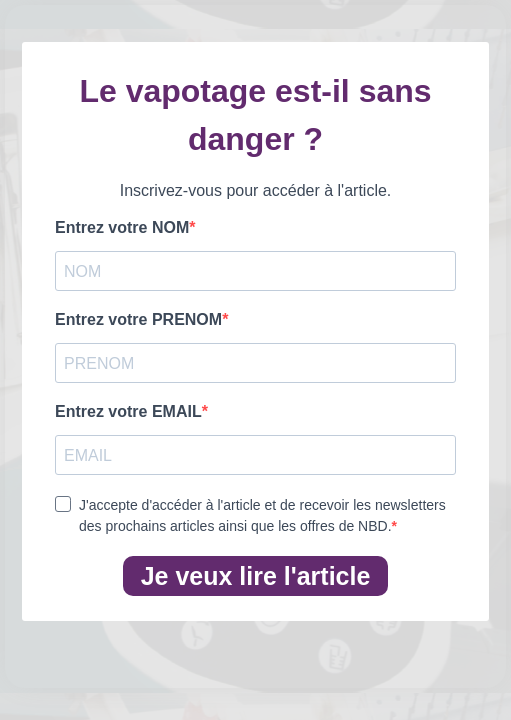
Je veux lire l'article (256, 576)
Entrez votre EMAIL (128, 411)
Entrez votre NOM (122, 227)
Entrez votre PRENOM (138, 319)
